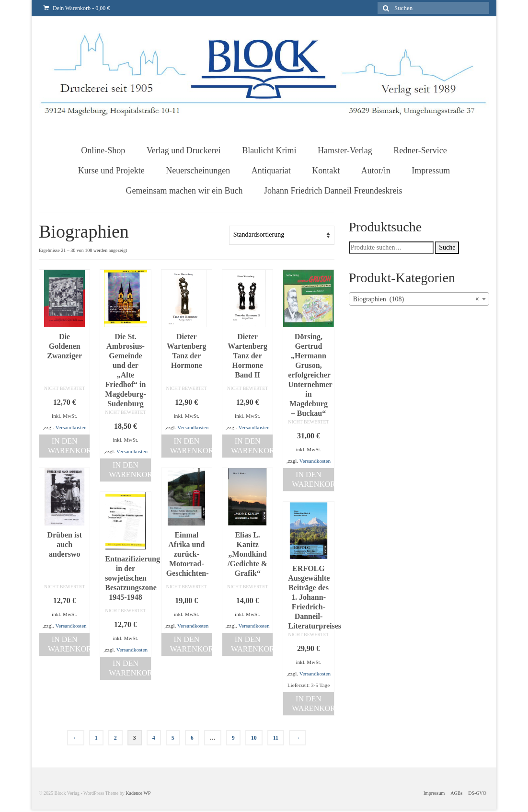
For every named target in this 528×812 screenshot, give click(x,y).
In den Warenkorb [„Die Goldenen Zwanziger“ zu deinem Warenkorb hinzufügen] (69, 446)
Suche (447, 247)
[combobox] (419, 299)
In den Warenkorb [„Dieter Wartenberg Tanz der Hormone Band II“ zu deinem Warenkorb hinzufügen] (252, 446)
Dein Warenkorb (77, 8)
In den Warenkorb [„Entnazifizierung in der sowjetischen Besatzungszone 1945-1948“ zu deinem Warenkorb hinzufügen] (130, 668)
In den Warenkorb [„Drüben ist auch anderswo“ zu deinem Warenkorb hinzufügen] (69, 644)
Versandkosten (71, 427)
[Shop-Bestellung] (282, 235)
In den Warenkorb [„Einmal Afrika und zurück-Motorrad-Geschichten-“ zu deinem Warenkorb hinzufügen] (191, 644)
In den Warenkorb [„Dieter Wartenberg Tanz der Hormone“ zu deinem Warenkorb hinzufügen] (191, 446)
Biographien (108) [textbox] (416, 299)
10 (254, 738)
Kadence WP (138, 793)
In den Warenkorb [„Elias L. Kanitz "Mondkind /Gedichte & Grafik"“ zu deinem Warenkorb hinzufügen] (252, 644)
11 (276, 738)
